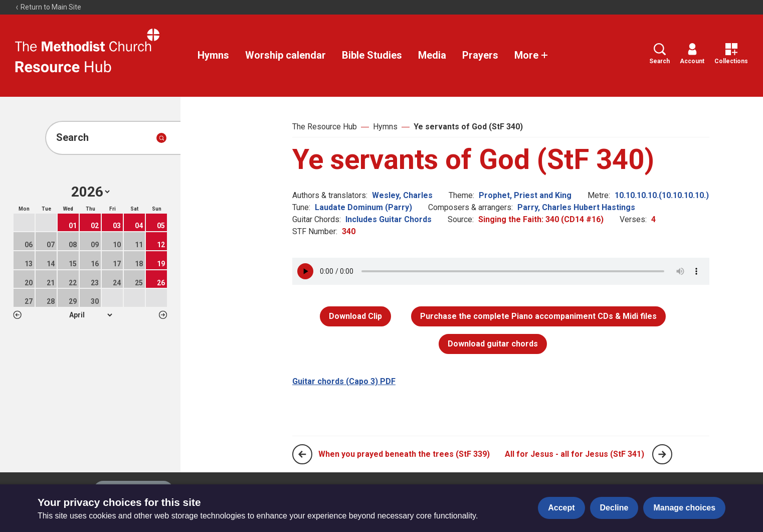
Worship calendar (285, 55)
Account (692, 54)
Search (659, 54)
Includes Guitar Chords (389, 219)
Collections (731, 54)
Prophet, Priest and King (525, 195)
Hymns (213, 55)
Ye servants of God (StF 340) (468, 127)
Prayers (480, 55)
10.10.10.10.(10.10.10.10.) (662, 195)
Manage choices (684, 508)
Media (432, 55)
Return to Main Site (48, 7)
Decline (614, 508)
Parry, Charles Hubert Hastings (576, 207)
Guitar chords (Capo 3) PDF (344, 381)
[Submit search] (161, 138)
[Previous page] (302, 454)
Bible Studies (372, 55)
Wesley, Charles (402, 195)
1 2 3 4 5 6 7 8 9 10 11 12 (90, 315)
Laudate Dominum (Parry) (363, 207)
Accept (561, 508)
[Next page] (662, 454)
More (531, 55)
